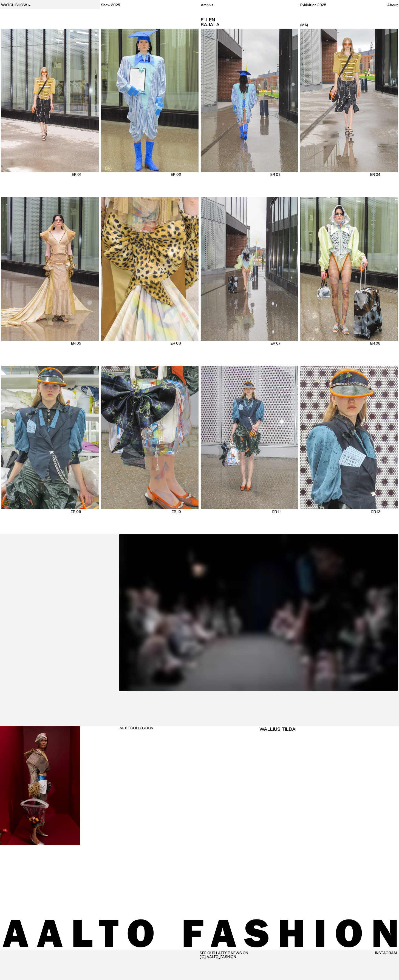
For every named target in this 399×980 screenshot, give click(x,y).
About (393, 5)
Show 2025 (111, 5)
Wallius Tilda (278, 729)
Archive (207, 5)
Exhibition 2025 (313, 5)
